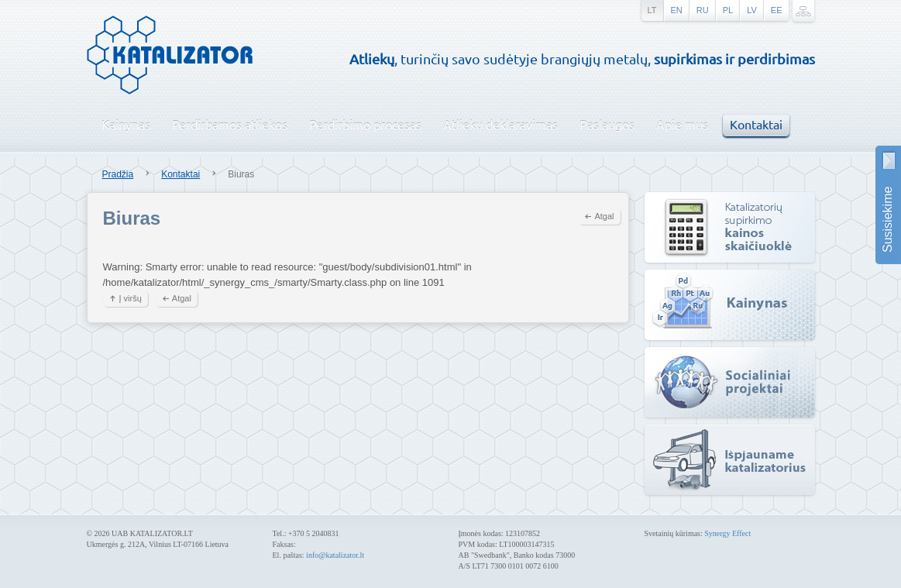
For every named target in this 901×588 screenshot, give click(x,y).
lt (652, 10)
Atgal (604, 216)
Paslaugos (607, 124)
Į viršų (131, 298)
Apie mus (682, 124)
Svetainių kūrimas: (675, 533)
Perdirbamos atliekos (230, 124)
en (677, 10)
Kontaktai (756, 124)
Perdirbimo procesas (365, 124)
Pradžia (118, 174)
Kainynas (126, 124)
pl (728, 10)
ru (703, 10)
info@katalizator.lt (335, 555)
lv (752, 10)
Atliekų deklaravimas (500, 124)
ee (777, 10)
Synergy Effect (727, 533)
